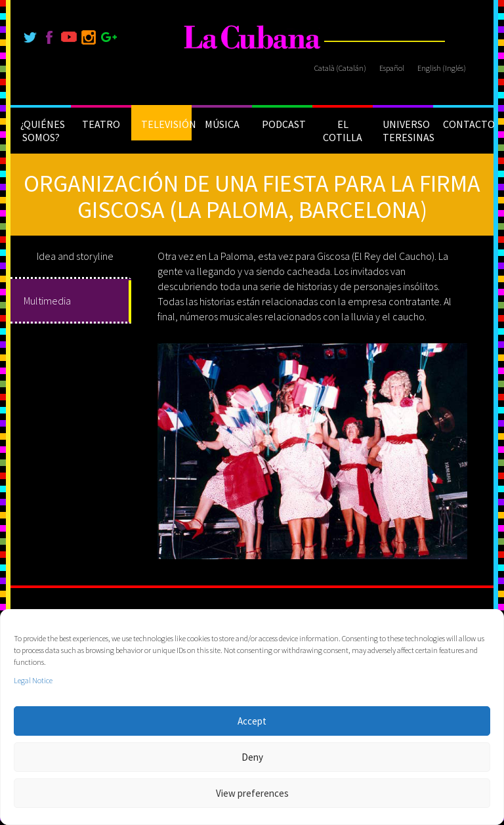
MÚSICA (222, 124)
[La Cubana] (252, 38)
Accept (252, 721)
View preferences (252, 793)
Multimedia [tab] (47, 301)
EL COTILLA (343, 131)
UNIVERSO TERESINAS (408, 131)
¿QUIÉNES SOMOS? (43, 131)
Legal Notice (33, 680)
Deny (252, 757)
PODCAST (284, 124)
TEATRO (101, 124)
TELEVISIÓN (166, 124)
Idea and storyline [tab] (75, 256)
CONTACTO (468, 124)
